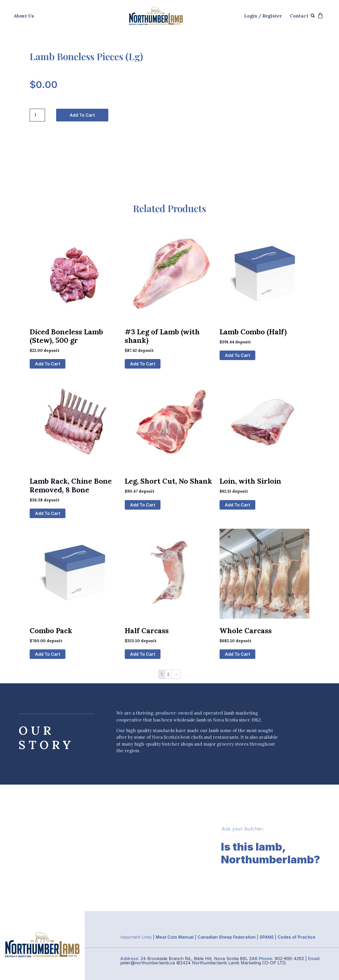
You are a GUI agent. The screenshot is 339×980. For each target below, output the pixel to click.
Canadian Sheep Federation (227, 937)
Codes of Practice (296, 937)
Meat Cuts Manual (175, 937)
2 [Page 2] (168, 674)
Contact (299, 16)
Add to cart (82, 115)
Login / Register (263, 16)
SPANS (267, 937)
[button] (313, 16)
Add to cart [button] (48, 364)
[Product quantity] (37, 115)
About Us (24, 16)
